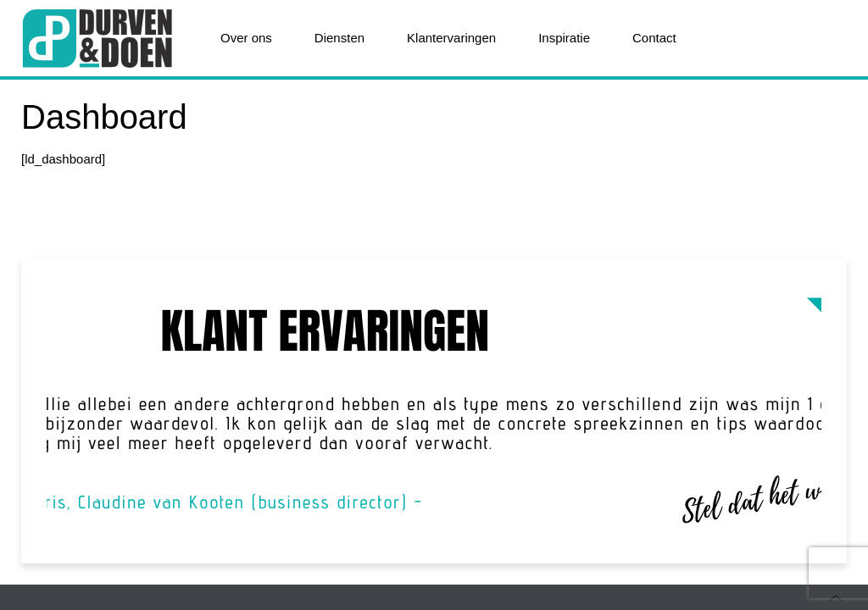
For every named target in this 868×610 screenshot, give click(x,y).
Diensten (339, 38)
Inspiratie (564, 38)
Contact (654, 38)
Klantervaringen (451, 38)
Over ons (246, 38)
